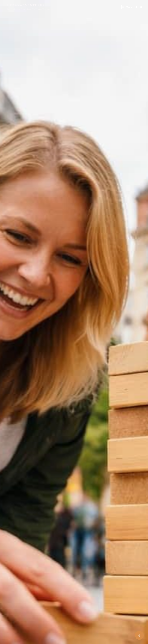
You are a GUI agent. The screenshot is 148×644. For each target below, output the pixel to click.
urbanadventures (26, 5)
